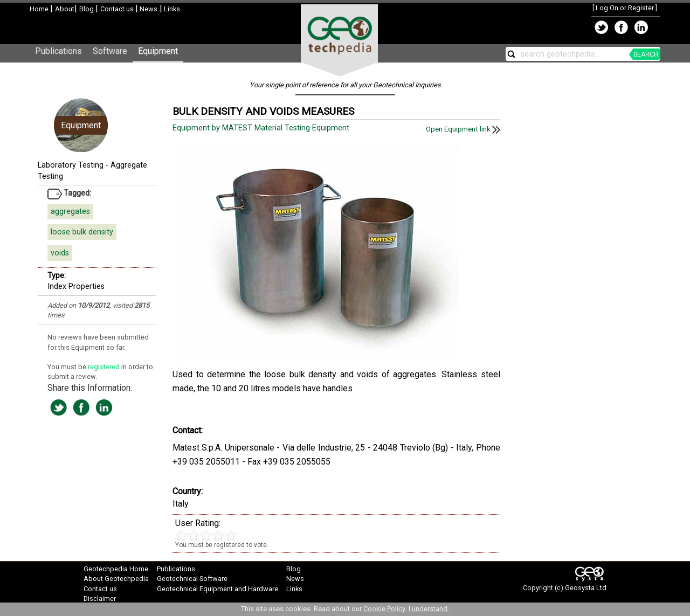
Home (40, 9)
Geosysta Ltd (586, 588)
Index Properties (76, 286)
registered (105, 367)
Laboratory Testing (71, 165)
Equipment (158, 51)
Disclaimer (100, 598)
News (148, 9)
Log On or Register (625, 8)
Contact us (118, 9)
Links (171, 9)
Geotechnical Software (192, 579)
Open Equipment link (463, 129)
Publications (58, 51)
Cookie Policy (385, 609)
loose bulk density (82, 232)
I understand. (429, 609)
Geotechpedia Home (116, 569)
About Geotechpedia (116, 579)
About (65, 9)
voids (60, 253)
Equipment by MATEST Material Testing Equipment (262, 128)
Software (110, 51)
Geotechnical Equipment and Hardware (218, 589)
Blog (87, 9)
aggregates (70, 212)
